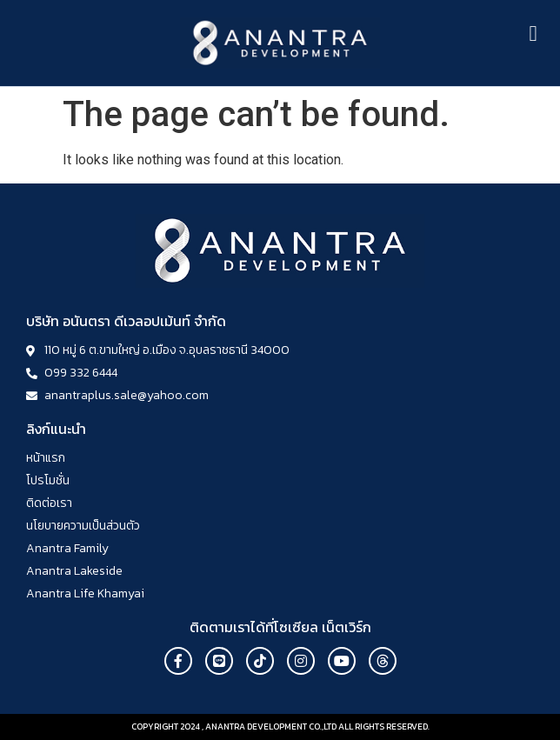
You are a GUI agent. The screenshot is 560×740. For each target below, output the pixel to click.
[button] (533, 34)
